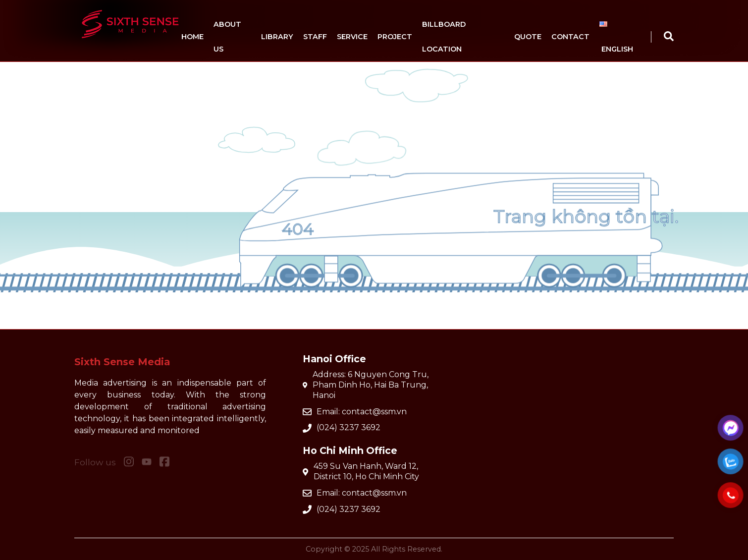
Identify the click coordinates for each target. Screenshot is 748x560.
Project (395, 37)
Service (352, 37)
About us (227, 37)
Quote (528, 37)
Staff (315, 37)
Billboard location (444, 37)
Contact (570, 37)
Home (192, 37)
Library (277, 37)
